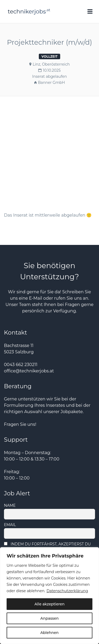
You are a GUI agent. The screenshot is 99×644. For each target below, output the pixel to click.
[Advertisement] (49, 147)
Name (10, 505)
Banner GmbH (51, 83)
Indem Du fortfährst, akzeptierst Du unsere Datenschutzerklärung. (47, 546)
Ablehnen (49, 633)
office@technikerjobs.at (29, 371)
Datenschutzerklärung (67, 591)
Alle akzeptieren (49, 604)
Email (10, 525)
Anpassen (50, 618)
